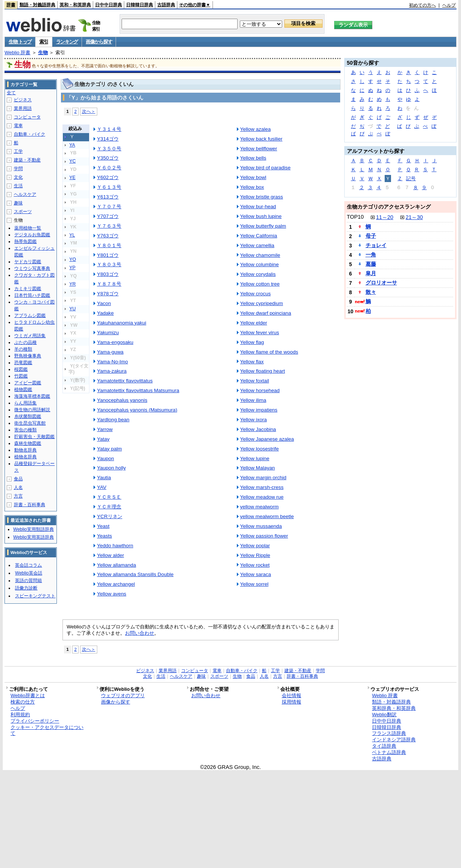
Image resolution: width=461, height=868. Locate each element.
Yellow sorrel (254, 584)
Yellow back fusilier (261, 139)
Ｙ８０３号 (109, 264)
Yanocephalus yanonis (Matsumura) (137, 410)
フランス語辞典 (389, 733)
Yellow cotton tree (260, 284)
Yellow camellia (257, 245)
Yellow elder (254, 323)
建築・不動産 (27, 160)
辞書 (11, 5)
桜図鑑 (21, 369)
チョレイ (376, 245)
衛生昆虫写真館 (30, 423)
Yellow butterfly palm (263, 226)
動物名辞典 (25, 450)
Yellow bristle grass (262, 197)
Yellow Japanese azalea (267, 439)
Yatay (103, 439)
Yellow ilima (253, 400)
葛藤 (371, 264)
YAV (102, 487)
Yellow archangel (116, 584)
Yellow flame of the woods (269, 352)
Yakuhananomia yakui (121, 323)
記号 (411, 178)
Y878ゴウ (108, 294)
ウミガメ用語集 (30, 336)
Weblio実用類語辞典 (33, 529)
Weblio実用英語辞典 (33, 537)
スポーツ (23, 212)
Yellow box (252, 187)
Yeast (103, 526)
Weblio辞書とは (28, 695)
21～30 (414, 217)
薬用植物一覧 (28, 228)
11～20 (385, 217)
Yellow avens (112, 594)
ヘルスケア (25, 194)
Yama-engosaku (115, 342)
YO (73, 259)
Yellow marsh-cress (262, 487)
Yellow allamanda (116, 565)
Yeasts (104, 536)
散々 (371, 292)
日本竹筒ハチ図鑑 (32, 295)
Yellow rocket (255, 565)
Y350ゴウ (108, 158)
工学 (18, 151)
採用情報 (291, 702)
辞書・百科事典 (30, 505)
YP (72, 268)
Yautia (104, 478)
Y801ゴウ (108, 255)
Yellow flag (252, 342)
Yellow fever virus (260, 333)
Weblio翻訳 (384, 715)
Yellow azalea (256, 129)
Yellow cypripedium (262, 303)
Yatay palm (109, 449)
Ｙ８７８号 (109, 284)
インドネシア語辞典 (394, 740)
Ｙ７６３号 (109, 226)
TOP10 (355, 217)
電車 (18, 126)
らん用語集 (25, 403)
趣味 (18, 203)
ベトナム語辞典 (389, 752)
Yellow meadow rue (262, 497)
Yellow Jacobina (258, 429)
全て (11, 93)
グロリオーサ (381, 283)
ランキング (67, 42)
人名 (18, 487)
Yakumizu (108, 333)
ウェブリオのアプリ (123, 695)
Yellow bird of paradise (265, 168)
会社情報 (291, 695)
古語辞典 (166, 5)
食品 (18, 479)
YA (72, 145)
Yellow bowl (253, 177)
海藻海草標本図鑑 (32, 396)
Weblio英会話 (28, 573)
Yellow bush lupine (261, 216)
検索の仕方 (23, 702)
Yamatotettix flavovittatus (125, 381)
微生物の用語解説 (32, 410)
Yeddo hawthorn (115, 546)
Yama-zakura (112, 371)
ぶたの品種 (25, 342)
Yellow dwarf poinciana (266, 313)
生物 (43, 53)
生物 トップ (20, 42)
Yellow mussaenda (261, 526)
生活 (18, 186)
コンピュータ (27, 117)
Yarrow (105, 429)
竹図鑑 (21, 376)
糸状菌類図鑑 (28, 416)
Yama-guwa (110, 352)
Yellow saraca (256, 574)
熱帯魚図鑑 (25, 241)
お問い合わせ (140, 633)
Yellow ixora (254, 420)
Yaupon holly (111, 468)
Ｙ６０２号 (109, 168)
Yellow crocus (256, 294)
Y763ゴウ (108, 236)
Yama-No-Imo (112, 362)
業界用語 (23, 108)
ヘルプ (449, 5)
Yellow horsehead (260, 390)
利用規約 (20, 715)
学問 (18, 169)
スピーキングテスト (35, 596)
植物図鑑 (23, 390)
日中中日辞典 (109, 5)
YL (72, 235)
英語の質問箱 (28, 581)
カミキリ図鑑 (28, 289)
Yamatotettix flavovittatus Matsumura (138, 390)
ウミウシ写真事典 (32, 268)
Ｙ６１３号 (109, 187)
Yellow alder (110, 555)
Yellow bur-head (258, 207)
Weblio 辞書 (17, 53)
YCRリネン (109, 516)
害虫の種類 (25, 430)
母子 (371, 236)
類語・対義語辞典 (37, 5)
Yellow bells (253, 158)
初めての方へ (422, 5)
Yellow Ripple (255, 555)
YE (72, 178)
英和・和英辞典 (75, 5)
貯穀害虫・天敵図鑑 (34, 437)
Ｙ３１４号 (109, 129)
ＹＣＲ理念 (109, 507)
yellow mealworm (259, 507)
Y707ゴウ (108, 216)
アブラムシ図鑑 (30, 316)
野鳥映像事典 (28, 356)
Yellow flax (252, 362)
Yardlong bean (113, 420)
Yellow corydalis (258, 274)
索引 (44, 42)
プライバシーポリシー (35, 721)
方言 (18, 496)
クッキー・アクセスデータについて (47, 730)
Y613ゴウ (108, 197)
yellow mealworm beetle (267, 516)
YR (72, 284)
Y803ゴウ (108, 274)
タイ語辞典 (384, 746)
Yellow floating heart (263, 371)
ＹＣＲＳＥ (109, 497)
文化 (18, 177)
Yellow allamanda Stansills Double (135, 574)
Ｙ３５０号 (109, 149)
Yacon (104, 303)
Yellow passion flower (264, 536)
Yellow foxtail (255, 381)
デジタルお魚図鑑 (32, 235)
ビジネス (23, 100)
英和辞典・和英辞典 (394, 708)
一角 (371, 255)
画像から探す (99, 42)
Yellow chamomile (260, 255)
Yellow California (259, 236)
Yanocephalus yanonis (122, 400)
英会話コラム (28, 565)
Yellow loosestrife (259, 449)
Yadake (105, 313)
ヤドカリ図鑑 (28, 262)
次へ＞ (89, 111)
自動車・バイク (30, 134)
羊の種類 (23, 349)
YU (72, 309)
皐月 (371, 273)
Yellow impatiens (259, 410)
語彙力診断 (26, 588)
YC (72, 161)
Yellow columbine (259, 264)
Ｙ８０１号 (109, 245)
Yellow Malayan (258, 468)
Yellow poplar (255, 546)
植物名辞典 (25, 457)
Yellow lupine (255, 458)
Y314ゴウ (108, 139)
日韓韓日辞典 (140, 5)
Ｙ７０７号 (109, 207)
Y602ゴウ (108, 177)
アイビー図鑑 (28, 383)
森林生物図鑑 (28, 443)
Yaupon (105, 458)
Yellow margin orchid (263, 478)
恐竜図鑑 (23, 363)
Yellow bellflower (259, 149)
